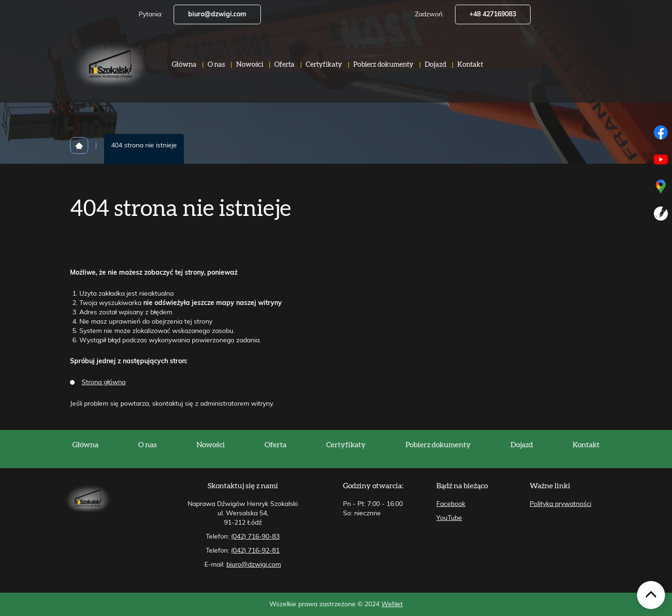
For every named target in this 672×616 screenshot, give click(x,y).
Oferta (284, 70)
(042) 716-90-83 (255, 537)
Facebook (451, 504)
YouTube (449, 518)
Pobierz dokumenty (383, 70)
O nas (216, 70)
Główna (184, 70)
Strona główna (104, 382)
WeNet (392, 604)
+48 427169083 (493, 14)
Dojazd (435, 70)
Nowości (250, 70)
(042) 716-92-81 (255, 551)
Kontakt (470, 70)
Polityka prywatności (560, 504)
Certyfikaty (324, 70)
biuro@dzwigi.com (217, 14)
